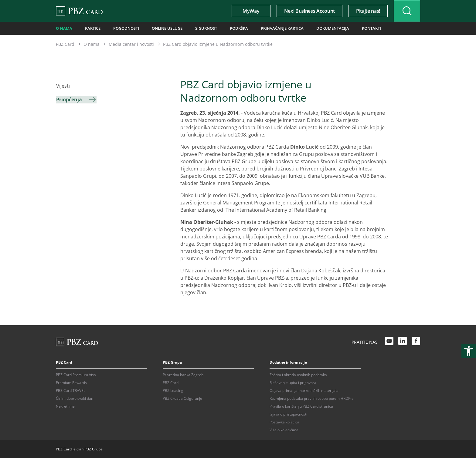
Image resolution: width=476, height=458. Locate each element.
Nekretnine (65, 406)
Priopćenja (69, 99)
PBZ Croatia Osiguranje (182, 398)
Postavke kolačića (284, 422)
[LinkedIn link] (403, 342)
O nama (64, 28)
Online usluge (164, 28)
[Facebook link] (416, 342)
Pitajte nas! (366, 11)
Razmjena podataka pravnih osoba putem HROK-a (312, 398)
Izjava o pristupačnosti (288, 414)
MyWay (249, 11)
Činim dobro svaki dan (75, 398)
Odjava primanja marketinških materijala (304, 390)
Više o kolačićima (284, 430)
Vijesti (63, 86)
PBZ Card (65, 44)
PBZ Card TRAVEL (71, 390)
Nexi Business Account (307, 11)
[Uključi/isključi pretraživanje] (406, 11)
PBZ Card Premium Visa (76, 374)
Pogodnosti (124, 28)
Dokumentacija (323, 28)
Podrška (233, 28)
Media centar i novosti (131, 44)
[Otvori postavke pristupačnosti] (469, 351)
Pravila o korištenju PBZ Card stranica (301, 406)
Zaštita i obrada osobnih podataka (298, 374)
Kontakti (360, 28)
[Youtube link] (389, 342)
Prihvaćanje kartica (275, 28)
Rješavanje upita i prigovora (293, 382)
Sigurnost (201, 28)
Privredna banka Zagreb (183, 374)
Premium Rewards (71, 382)
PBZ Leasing (173, 390)
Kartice (92, 28)
